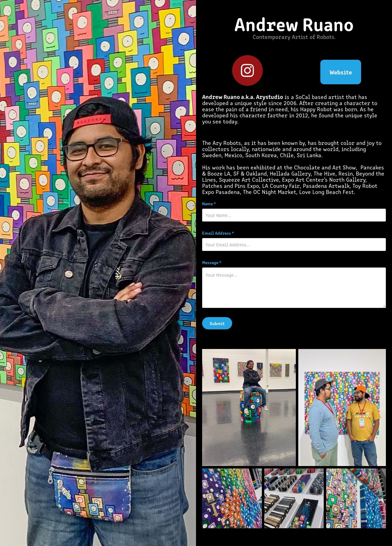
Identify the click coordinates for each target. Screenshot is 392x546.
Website (341, 72)
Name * (209, 203)
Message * (212, 262)
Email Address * (218, 233)
